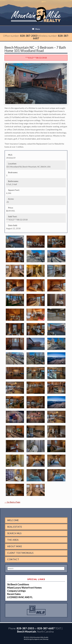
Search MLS (14, 533)
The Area (13, 540)
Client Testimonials (20, 553)
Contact (13, 559)
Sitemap (46, 639)
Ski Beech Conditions (18, 584)
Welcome (13, 520)
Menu (36, 29)
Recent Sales (14, 594)
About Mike (15, 546)
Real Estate (15, 527)
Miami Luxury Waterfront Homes (24, 588)
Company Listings (16, 591)
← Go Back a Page (12, 502)
